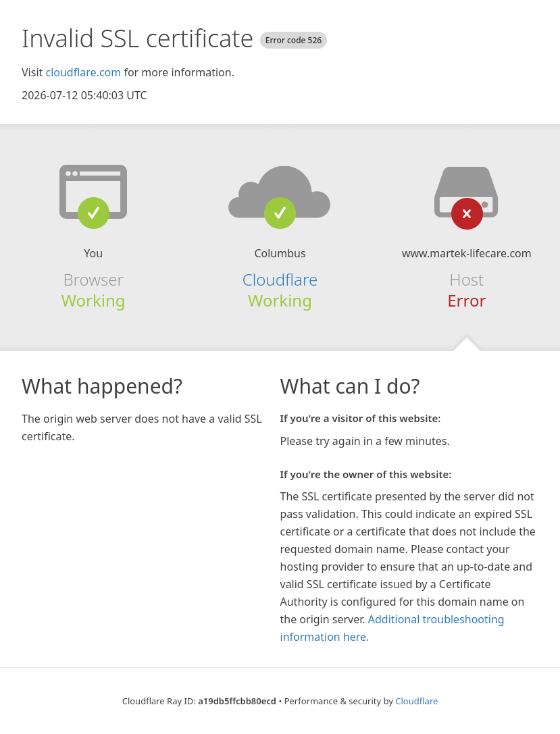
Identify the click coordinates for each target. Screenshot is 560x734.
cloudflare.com (83, 72)
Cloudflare (280, 279)
